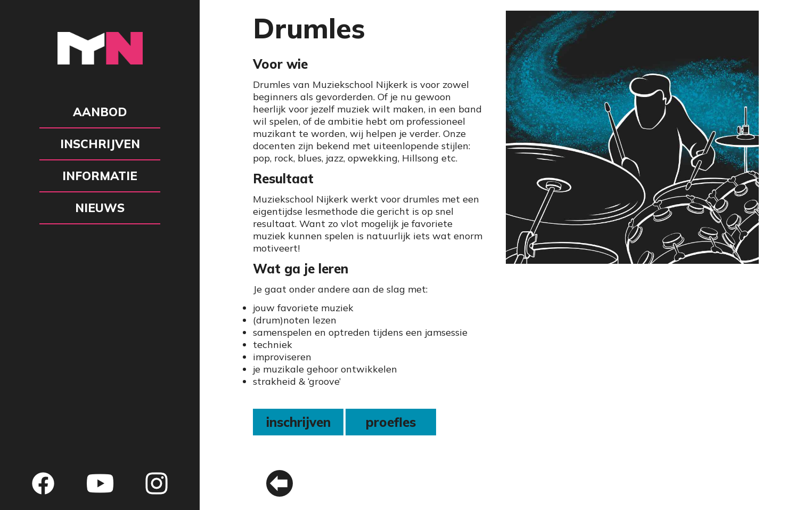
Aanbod (100, 112)
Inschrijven (100, 144)
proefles (391, 422)
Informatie (100, 176)
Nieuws (100, 208)
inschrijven (298, 422)
